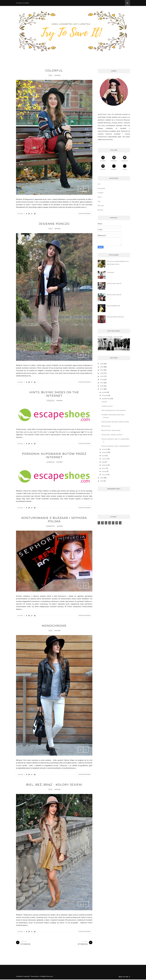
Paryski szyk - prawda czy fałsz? (112, 435)
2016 (102, 386)
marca (104, 468)
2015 (102, 389)
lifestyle (51, 401)
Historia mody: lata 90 (114, 283)
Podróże (101, 193)
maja (103, 462)
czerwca (105, 459)
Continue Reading (85, 214)
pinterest (103, 167)
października (106, 399)
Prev (81, 189)
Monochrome (54, 626)
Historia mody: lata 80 (114, 295)
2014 (102, 478)
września (105, 449)
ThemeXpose (35, 976)
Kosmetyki (50, 526)
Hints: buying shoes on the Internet (54, 394)
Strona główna (23, 3)
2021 (102, 370)
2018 (102, 380)
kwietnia (105, 465)
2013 (102, 481)
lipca (103, 456)
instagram (114, 159)
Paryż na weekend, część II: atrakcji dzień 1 (116, 446)
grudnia (104, 392)
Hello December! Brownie (115, 317)
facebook (103, 159)
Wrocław (101, 206)
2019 (102, 376)
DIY (99, 184)
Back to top (124, 977)
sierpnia (104, 452)
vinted (125, 167)
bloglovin (125, 159)
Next (86, 189)
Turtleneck (110, 272)
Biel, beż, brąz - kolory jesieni (54, 785)
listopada (105, 395)
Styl (51, 75)
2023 (102, 364)
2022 (102, 367)
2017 (102, 383)
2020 (102, 373)
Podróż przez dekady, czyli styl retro (110, 337)
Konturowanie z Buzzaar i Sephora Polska (54, 520)
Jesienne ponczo (54, 224)
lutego (104, 471)
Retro (100, 197)
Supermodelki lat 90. (113, 306)
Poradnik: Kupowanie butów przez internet (54, 455)
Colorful (54, 71)
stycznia (105, 475)
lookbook (114, 167)
